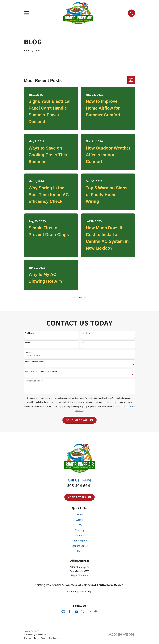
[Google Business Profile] (63, 612)
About (79, 520)
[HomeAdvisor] (96, 612)
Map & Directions (80, 575)
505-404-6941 (80, 486)
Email (84, 343)
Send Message (79, 420)
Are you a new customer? (36, 362)
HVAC (79, 525)
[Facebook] (70, 612)
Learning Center (80, 546)
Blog (79, 551)
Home (80, 515)
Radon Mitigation (79, 541)
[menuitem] (27, 638)
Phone (28, 343)
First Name (30, 333)
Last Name (86, 333)
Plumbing (79, 530)
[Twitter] (83, 612)
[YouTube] (76, 612)
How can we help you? (34, 381)
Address (29, 352)
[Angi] (89, 612)
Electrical (79, 535)
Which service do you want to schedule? (42, 371)
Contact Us (79, 497)
